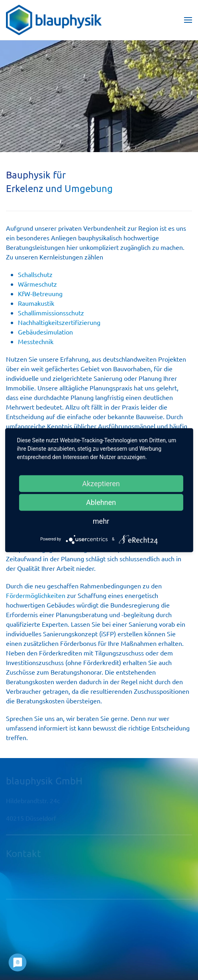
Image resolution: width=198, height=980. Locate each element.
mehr (101, 521)
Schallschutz (35, 274)
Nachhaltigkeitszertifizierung (59, 322)
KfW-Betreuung (40, 293)
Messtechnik (36, 341)
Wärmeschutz (37, 284)
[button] (188, 20)
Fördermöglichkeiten (36, 595)
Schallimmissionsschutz (52, 313)
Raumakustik (36, 303)
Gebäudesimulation (45, 332)
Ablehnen (101, 502)
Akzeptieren (101, 483)
